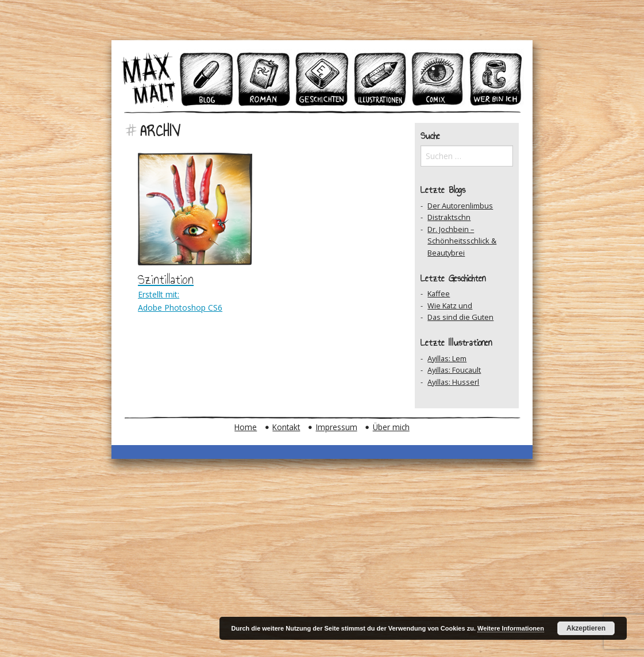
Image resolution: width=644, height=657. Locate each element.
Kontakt (286, 427)
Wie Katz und (450, 306)
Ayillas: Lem (447, 358)
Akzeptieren (586, 628)
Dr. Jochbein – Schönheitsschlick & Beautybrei (462, 241)
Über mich (391, 427)
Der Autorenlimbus (460, 206)
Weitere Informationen (511, 628)
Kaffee (439, 293)
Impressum (337, 427)
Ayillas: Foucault (454, 370)
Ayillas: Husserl (453, 382)
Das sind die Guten (460, 317)
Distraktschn (449, 217)
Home (246, 427)
